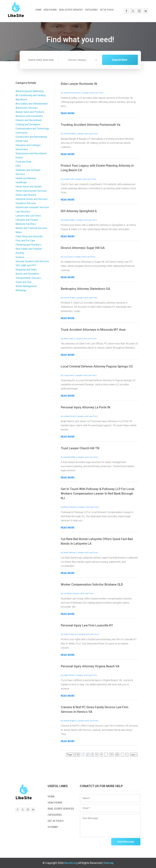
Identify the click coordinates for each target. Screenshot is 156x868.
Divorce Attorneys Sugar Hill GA (83, 248)
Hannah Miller (69, 134)
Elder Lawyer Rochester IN (79, 84)
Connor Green (69, 298)
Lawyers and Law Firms (93, 93)
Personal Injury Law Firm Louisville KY (87, 625)
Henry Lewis (69, 339)
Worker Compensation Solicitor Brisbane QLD (92, 584)
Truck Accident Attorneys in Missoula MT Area (93, 330)
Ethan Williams (70, 507)
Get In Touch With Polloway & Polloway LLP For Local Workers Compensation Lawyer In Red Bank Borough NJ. (97, 494)
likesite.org (71, 863)
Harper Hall (68, 179)
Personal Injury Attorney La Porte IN (86, 407)
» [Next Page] (127, 755)
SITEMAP (53, 827)
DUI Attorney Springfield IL (79, 211)
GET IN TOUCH (107, 10)
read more (68, 113)
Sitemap (109, 863)
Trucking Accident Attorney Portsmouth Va (91, 125)
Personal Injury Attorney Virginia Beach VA (90, 666)
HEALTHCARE (50, 10)
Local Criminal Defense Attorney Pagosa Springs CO (97, 366)
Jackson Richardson (72, 93)
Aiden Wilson (69, 675)
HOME (38, 10)
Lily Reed (67, 593)
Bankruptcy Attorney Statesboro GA (85, 289)
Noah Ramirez (70, 552)
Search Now (124, 61)
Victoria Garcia (70, 634)
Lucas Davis (69, 375)
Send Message (126, 842)
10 (111, 755)
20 (117, 755)
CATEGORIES (91, 10)
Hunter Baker (69, 220)
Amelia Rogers (70, 721)
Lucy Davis (68, 257)
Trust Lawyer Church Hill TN (80, 448)
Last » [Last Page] (134, 755)
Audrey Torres (69, 416)
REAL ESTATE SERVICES (71, 10)
